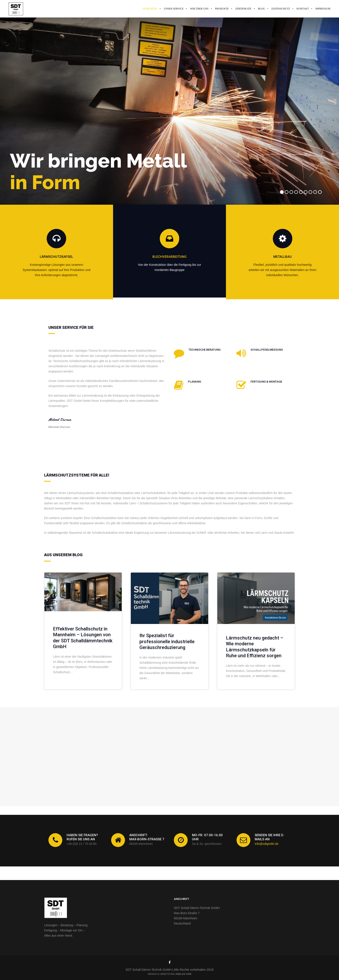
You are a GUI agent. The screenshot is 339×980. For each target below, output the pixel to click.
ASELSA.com (183, 974)
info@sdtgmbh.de (267, 844)
